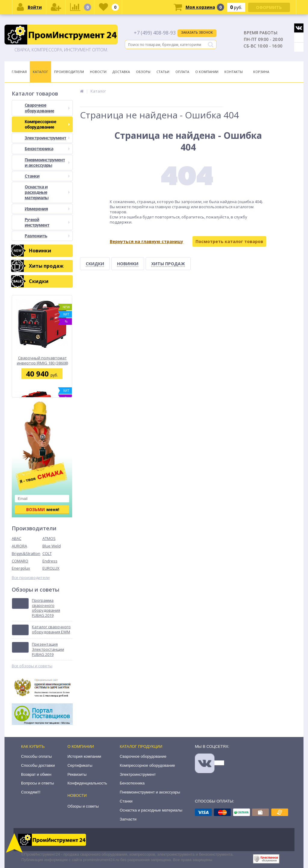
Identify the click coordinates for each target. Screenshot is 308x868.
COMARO (20, 561)
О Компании (207, 72)
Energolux (21, 568)
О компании (81, 746)
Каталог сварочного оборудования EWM (51, 629)
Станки (47, 176)
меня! (43, 509)
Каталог (40, 72)
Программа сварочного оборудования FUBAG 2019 (46, 608)
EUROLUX (51, 568)
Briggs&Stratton (26, 553)
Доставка (121, 72)
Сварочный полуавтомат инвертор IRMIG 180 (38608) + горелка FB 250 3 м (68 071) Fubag (42, 360)
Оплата (182, 72)
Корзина (261, 72)
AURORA (19, 546)
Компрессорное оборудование (47, 124)
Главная (19, 72)
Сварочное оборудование (47, 108)
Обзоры (143, 72)
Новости (98, 72)
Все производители (31, 578)
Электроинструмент (47, 138)
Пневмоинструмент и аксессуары (47, 162)
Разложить (47, 236)
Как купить (33, 746)
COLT (47, 553)
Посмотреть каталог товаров (229, 241)
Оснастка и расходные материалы (47, 192)
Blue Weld (52, 546)
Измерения (47, 209)
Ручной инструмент (47, 222)
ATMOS (49, 538)
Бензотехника (47, 149)
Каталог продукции (141, 746)
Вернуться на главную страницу (146, 241)
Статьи (163, 72)
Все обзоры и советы (32, 666)
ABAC (17, 538)
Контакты (234, 72)
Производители (69, 72)
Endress (50, 561)
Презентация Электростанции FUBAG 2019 (48, 649)
